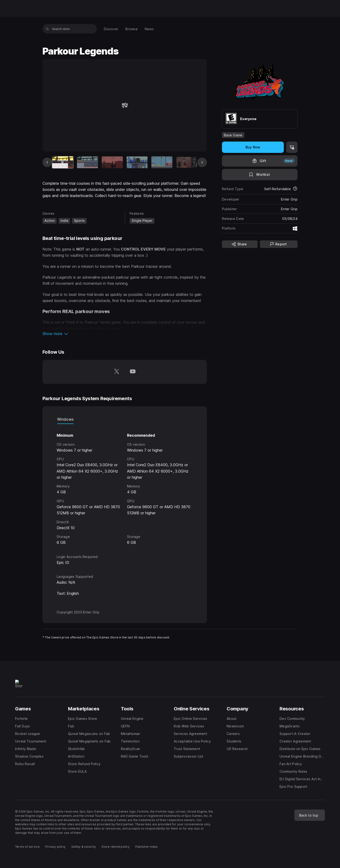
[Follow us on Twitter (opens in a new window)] (117, 372)
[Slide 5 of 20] (162, 162)
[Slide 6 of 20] (187, 162)
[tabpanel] (125, 485)
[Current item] (63, 162)
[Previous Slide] (47, 162)
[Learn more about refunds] (295, 189)
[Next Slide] (202, 162)
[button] (125, 334)
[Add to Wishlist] (260, 175)
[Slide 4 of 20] (137, 162)
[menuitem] (111, 29)
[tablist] (125, 419)
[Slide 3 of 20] (112, 162)
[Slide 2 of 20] (87, 162)
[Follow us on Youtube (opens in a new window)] (133, 372)
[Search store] (47, 29)
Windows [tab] (65, 419)
